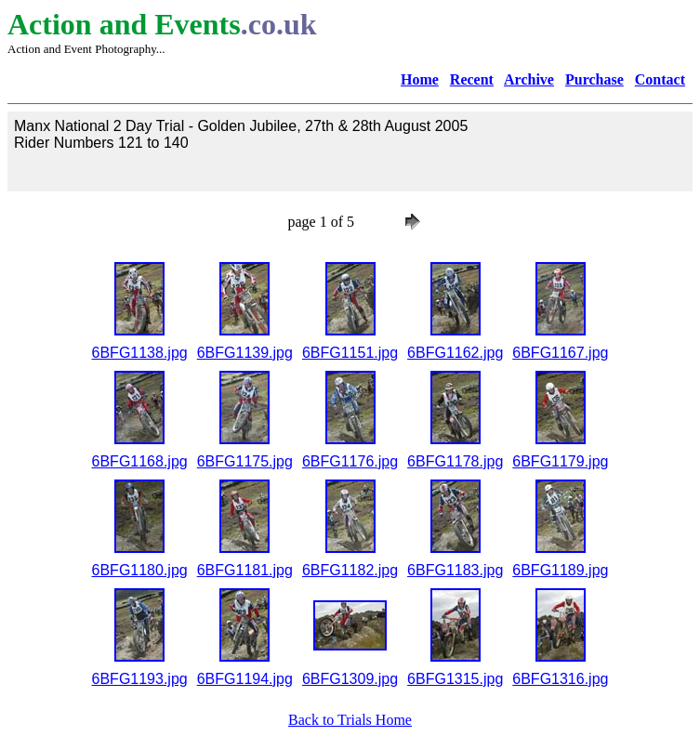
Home (420, 79)
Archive (529, 79)
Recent (472, 79)
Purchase (594, 79)
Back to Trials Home (350, 720)
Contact (660, 79)
